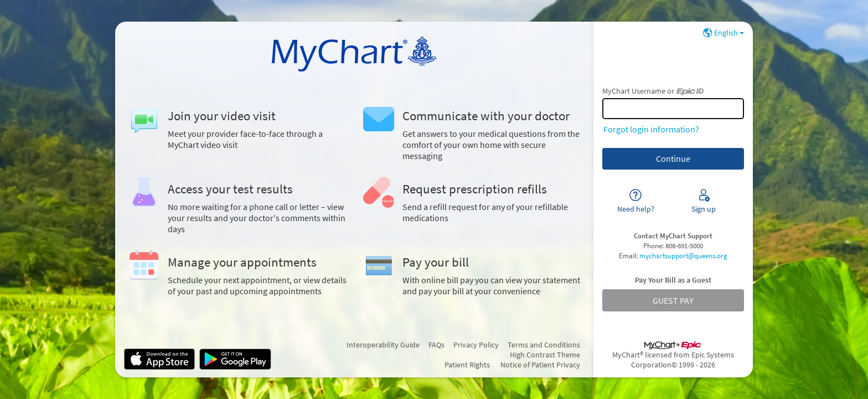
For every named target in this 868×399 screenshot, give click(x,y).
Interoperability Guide (383, 345)
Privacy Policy (476, 345)
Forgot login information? (651, 129)
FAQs (436, 345)
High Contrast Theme (545, 355)
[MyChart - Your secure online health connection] (355, 53)
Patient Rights (467, 365)
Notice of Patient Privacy (540, 365)
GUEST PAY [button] (673, 300)
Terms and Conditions (544, 345)
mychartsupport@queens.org (683, 256)
